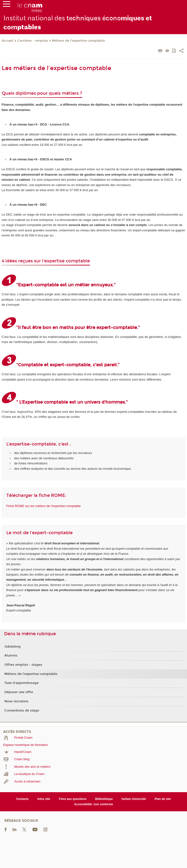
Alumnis (11, 656)
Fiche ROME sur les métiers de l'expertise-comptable (44, 506)
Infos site (44, 799)
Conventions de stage (22, 711)
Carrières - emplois (33, 41)
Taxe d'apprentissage (21, 683)
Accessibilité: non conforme (94, 804)
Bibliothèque (104, 799)
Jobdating (13, 647)
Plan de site (163, 799)
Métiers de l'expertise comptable (78, 41)
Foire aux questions (72, 799)
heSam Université (134, 799)
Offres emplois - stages (23, 665)
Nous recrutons (16, 701)
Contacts (22, 799)
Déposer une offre (19, 692)
